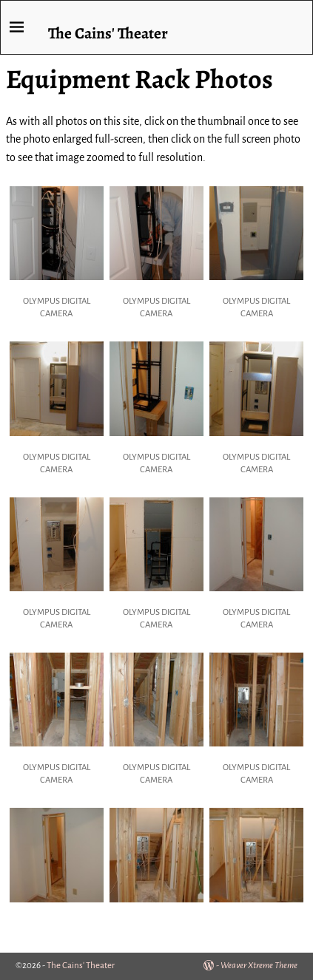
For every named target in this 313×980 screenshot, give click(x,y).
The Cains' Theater (108, 33)
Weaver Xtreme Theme (259, 966)
